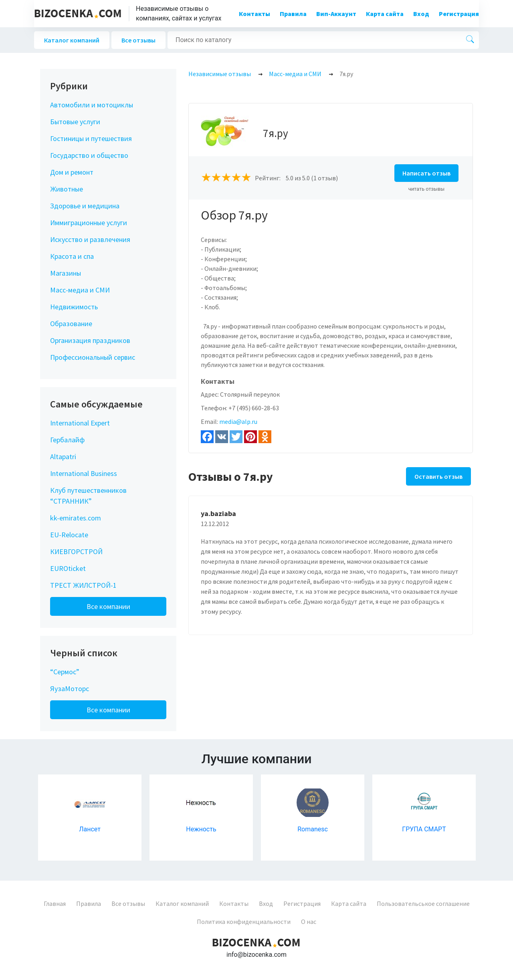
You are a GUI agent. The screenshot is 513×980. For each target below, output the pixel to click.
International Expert (80, 423)
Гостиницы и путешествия (91, 138)
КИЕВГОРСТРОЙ (76, 552)
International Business (84, 473)
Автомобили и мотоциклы (92, 105)
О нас (309, 922)
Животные (67, 189)
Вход (421, 14)
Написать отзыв (426, 173)
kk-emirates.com (76, 518)
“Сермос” (65, 672)
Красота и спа (72, 256)
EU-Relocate (69, 535)
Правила (293, 14)
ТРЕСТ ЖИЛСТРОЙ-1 (83, 585)
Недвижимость (74, 307)
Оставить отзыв (438, 476)
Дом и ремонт (72, 172)
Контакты (254, 14)
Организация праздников (90, 340)
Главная (55, 903)
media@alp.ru (238, 421)
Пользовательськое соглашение (423, 903)
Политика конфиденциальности (244, 922)
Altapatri (63, 457)
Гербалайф (67, 440)
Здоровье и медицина (85, 206)
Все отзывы (138, 40)
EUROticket (68, 568)
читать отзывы (427, 189)
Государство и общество (89, 155)
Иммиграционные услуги (89, 223)
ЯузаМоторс (70, 689)
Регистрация (459, 14)
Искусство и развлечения (90, 239)
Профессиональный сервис (93, 357)
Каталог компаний (72, 40)
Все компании (108, 606)
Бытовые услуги (75, 122)
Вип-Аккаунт (336, 14)
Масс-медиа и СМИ (80, 290)
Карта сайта (385, 14)
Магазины (66, 273)
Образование (71, 324)
